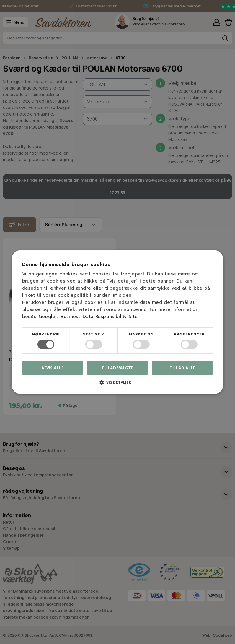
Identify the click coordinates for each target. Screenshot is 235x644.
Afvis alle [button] (53, 368)
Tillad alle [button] (182, 368)
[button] (117, 384)
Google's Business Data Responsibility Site (88, 317)
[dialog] (117, 322)
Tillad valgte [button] (117, 368)
